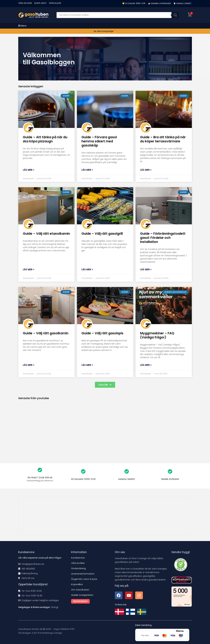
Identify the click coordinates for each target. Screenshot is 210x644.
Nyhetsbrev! (80, 601)
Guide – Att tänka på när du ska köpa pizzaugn (45, 139)
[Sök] (175, 15)
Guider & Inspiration (82, 595)
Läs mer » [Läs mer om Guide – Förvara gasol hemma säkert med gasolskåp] (87, 170)
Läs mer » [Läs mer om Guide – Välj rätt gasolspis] (87, 365)
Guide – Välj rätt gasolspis (102, 333)
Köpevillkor (77, 584)
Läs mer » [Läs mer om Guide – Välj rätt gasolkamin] (29, 365)
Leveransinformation (83, 574)
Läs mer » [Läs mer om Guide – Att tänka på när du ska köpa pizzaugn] (29, 170)
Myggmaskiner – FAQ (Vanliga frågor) (157, 335)
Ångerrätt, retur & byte (84, 579)
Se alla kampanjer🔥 (105, 31)
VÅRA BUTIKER (25, 3)
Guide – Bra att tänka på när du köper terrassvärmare (163, 139)
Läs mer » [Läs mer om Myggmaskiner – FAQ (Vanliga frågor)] (146, 365)
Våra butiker (78, 563)
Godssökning (78, 568)
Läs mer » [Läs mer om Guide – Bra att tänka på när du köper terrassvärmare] (146, 170)
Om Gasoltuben (80, 590)
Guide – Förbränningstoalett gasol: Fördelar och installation (163, 238)
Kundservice (78, 558)
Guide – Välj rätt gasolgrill (102, 234)
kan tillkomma (40, 481)
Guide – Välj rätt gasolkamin (46, 333)
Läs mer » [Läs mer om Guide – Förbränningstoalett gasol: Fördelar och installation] (146, 269)
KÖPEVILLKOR (55, 3)
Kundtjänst (41, 3)
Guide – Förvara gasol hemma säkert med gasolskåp (99, 141)
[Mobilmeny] (22, 26)
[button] (105, 385)
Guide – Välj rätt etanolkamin (46, 234)
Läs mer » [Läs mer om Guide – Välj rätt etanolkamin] (29, 269)
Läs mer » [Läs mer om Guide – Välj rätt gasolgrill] (87, 269)
